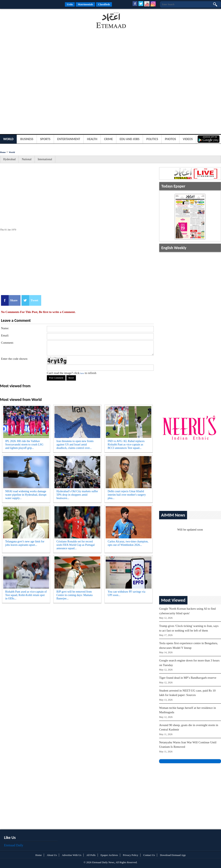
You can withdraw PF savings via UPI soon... (126, 593)
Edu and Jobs (130, 139)
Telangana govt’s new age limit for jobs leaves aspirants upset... (25, 543)
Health (92, 139)
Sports (45, 139)
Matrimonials (85, 4)
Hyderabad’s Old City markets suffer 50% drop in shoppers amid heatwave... (77, 495)
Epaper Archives (109, 855)
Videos (188, 139)
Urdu (70, 4)
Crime (108, 139)
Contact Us (149, 855)
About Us (52, 855)
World (8, 139)
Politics (152, 139)
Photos (170, 139)
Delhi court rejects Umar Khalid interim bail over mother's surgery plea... (127, 495)
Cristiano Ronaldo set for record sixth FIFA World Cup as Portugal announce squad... (76, 545)
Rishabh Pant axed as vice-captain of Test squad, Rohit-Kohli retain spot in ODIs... (26, 595)
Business (27, 139)
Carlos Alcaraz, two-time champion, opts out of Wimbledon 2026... (128, 543)
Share (14, 300)
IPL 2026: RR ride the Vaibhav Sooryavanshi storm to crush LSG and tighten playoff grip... (24, 445)
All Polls (91, 855)
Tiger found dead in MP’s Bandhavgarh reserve (188, 678)
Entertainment (69, 139)
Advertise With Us (72, 855)
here (82, 373)
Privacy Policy (131, 855)
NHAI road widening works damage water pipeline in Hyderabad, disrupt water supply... (26, 495)
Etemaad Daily (14, 845)
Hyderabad (9, 159)
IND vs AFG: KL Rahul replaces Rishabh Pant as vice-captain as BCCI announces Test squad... (126, 445)
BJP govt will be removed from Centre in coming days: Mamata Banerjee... (75, 595)
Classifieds (104, 4)
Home (3, 152)
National (27, 159)
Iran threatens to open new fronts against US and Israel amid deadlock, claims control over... (75, 445)
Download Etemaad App (173, 855)
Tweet (34, 300)
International (45, 159)
